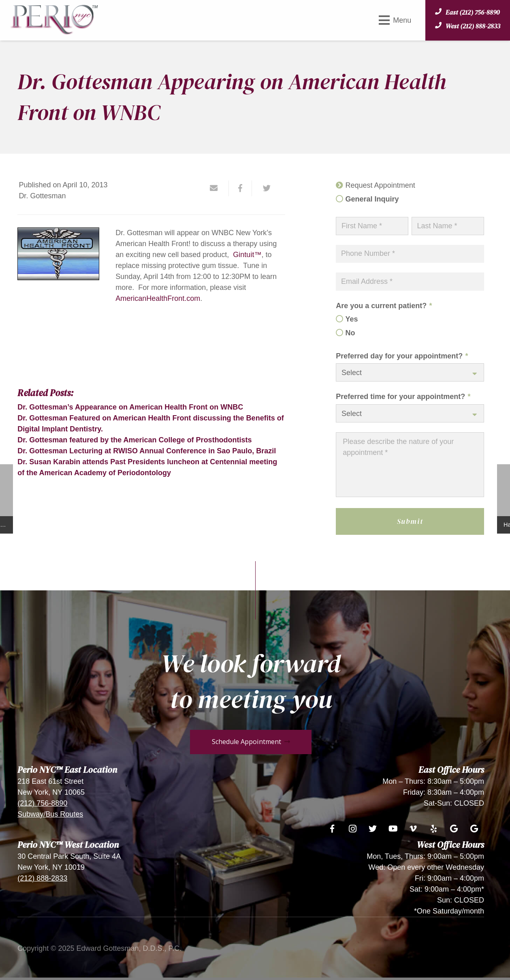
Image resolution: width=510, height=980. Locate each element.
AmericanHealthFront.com (158, 298)
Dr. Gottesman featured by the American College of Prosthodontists (134, 440)
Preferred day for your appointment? (402, 356)
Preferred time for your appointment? (403, 397)
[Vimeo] (413, 829)
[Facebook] (332, 829)
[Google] (454, 829)
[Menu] (395, 20)
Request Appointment (380, 185)
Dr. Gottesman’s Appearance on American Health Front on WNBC (130, 407)
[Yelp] (433, 829)
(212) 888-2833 (42, 878)
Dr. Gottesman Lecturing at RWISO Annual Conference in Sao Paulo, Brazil (147, 451)
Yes (352, 319)
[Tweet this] (264, 188)
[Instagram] (352, 829)
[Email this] (217, 188)
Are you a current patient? (384, 306)
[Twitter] (373, 829)
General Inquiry (372, 199)
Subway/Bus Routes (50, 814)
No (350, 333)
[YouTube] (393, 829)
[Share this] (241, 188)
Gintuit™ (247, 255)
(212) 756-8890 (42, 803)
